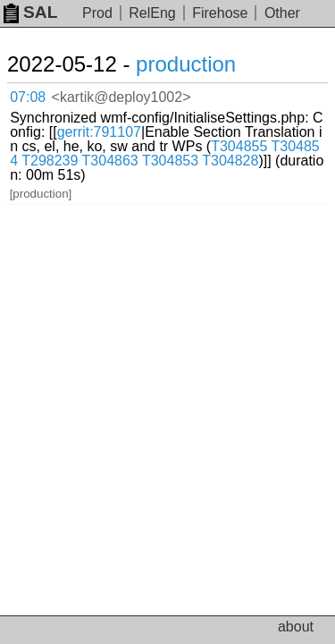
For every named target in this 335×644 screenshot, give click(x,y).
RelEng (152, 13)
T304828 (230, 161)
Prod (97, 13)
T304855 (239, 146)
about (296, 627)
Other (282, 13)
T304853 (170, 161)
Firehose (220, 13)
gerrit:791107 (99, 132)
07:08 (28, 97)
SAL (30, 12)
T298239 (50, 161)
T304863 (110, 161)
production (186, 64)
